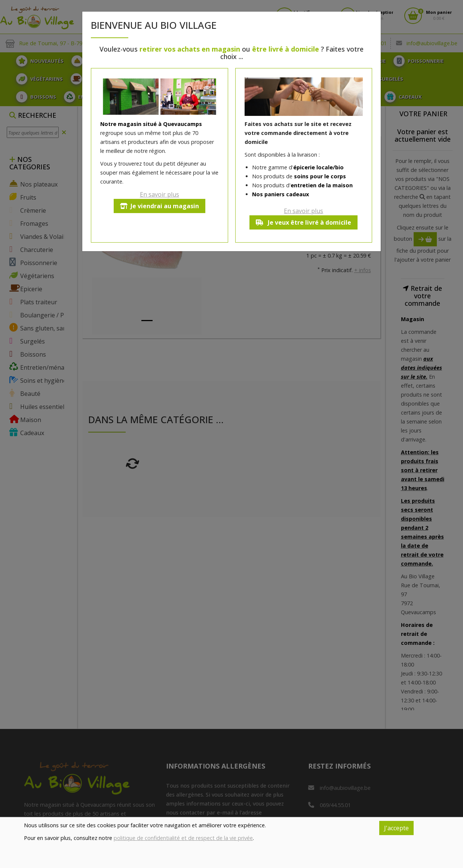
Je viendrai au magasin (160, 206)
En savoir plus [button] (160, 194)
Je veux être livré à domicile (303, 222)
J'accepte (396, 828)
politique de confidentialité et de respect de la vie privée (183, 838)
